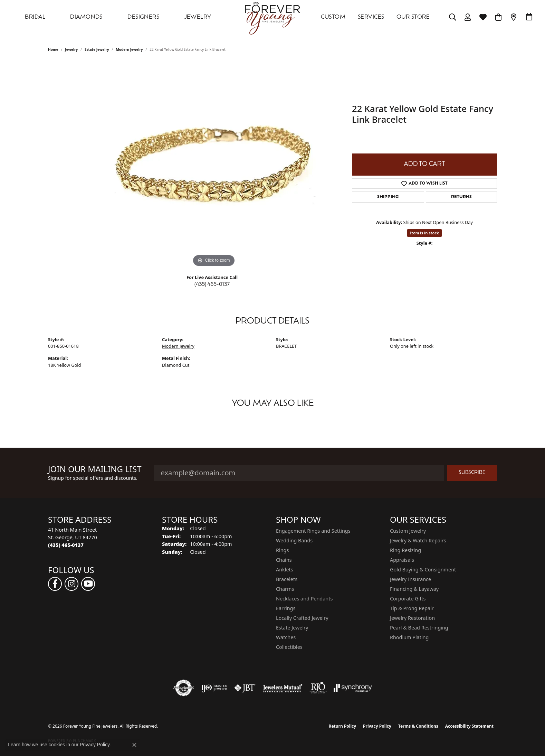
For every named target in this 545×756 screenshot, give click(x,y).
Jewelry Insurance (410, 579)
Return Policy (343, 726)
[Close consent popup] (134, 745)
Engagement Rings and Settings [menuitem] (313, 531)
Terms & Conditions (418, 726)
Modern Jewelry (129, 49)
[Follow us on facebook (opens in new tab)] (55, 584)
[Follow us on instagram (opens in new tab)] (71, 584)
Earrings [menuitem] (286, 608)
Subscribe (472, 473)
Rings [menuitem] (282, 550)
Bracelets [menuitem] (287, 579)
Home (53, 49)
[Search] (453, 17)
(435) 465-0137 (212, 285)
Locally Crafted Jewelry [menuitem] (302, 618)
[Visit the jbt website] (245, 688)
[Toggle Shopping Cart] (499, 17)
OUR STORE (413, 17)
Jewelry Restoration (412, 618)
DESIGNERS (143, 17)
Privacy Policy (377, 726)
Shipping (388, 197)
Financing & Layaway (414, 589)
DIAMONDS (86, 17)
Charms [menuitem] (285, 589)
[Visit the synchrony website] (353, 688)
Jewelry (198, 17)
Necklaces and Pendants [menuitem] (304, 599)
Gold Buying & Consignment (423, 570)
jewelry (71, 49)
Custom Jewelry (408, 531)
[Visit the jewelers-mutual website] (283, 688)
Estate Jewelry (97, 49)
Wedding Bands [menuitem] (294, 540)
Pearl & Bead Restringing (419, 628)
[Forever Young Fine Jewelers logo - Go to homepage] (272, 17)
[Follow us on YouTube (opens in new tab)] (88, 584)
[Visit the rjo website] (318, 688)
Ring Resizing (405, 550)
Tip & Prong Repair (412, 608)
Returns (461, 197)
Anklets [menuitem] (285, 570)
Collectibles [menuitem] (289, 647)
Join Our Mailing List (95, 469)
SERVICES (371, 17)
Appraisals (402, 560)
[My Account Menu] (468, 17)
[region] (214, 165)
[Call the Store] (66, 545)
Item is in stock (424, 233)
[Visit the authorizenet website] (184, 688)
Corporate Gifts (408, 599)
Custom (333, 17)
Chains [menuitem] (284, 560)
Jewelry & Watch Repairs (418, 540)
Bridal (35, 17)
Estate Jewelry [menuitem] (292, 628)
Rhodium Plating (409, 637)
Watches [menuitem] (286, 637)
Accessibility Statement (469, 726)
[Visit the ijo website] (214, 688)
